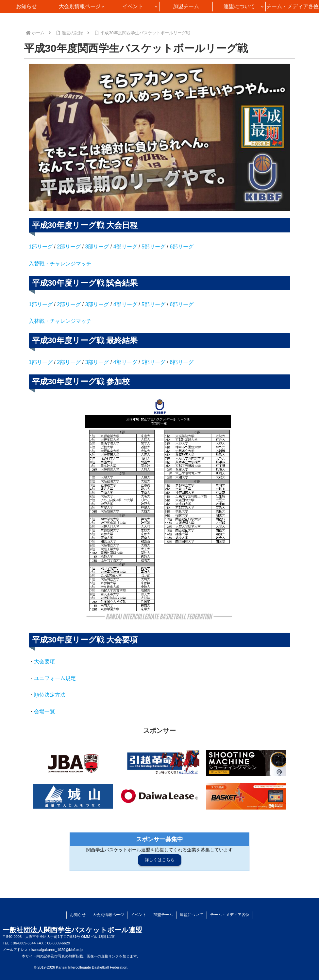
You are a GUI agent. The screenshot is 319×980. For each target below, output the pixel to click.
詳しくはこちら (160, 860)
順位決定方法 (50, 695)
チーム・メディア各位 (230, 915)
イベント (139, 915)
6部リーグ (182, 247)
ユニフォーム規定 (55, 678)
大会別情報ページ (108, 915)
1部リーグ (41, 247)
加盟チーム (163, 915)
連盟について (192, 915)
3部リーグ (97, 247)
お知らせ (78, 915)
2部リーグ (69, 247)
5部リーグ (153, 247)
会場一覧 (44, 711)
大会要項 (44, 662)
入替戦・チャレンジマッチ (60, 264)
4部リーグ (125, 247)
